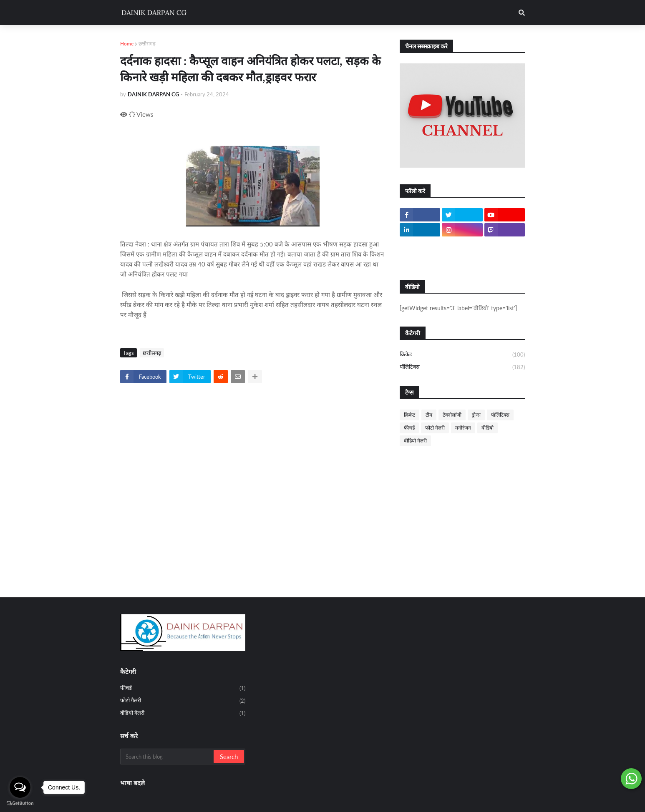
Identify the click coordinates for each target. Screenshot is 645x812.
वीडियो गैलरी (415, 441)
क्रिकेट (462, 355)
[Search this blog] (168, 757)
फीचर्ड (409, 428)
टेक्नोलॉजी (452, 415)
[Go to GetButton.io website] (20, 803)
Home (127, 44)
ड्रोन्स (476, 415)
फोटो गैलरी (435, 428)
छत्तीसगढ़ (147, 44)
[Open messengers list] (20, 787)
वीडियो (488, 428)
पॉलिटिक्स (462, 367)
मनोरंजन (463, 428)
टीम (429, 415)
